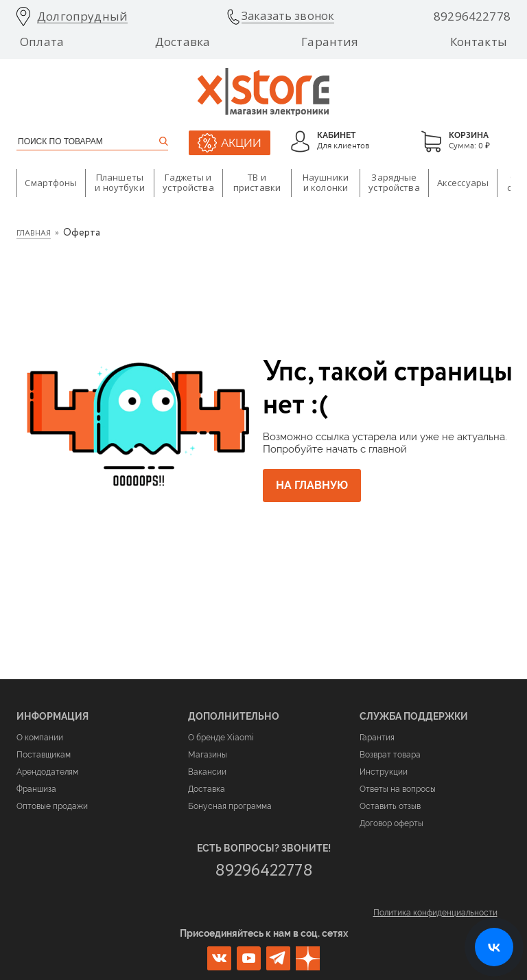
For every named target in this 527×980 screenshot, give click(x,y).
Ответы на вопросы (398, 789)
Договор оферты (391, 823)
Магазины (208, 755)
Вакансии (207, 772)
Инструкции (384, 772)
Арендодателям (47, 772)
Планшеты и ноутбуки (119, 183)
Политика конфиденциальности (435, 913)
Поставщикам (44, 755)
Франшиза (36, 789)
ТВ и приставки (257, 183)
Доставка (183, 42)
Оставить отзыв (390, 806)
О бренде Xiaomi (221, 738)
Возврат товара (390, 755)
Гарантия (330, 42)
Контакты (479, 42)
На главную (316, 486)
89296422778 (472, 16)
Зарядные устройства (394, 183)
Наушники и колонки (326, 183)
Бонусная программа (230, 806)
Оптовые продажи (52, 806)
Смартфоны (51, 183)
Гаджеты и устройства (188, 183)
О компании (40, 738)
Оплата (42, 42)
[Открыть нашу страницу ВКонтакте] (494, 947)
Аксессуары (463, 183)
